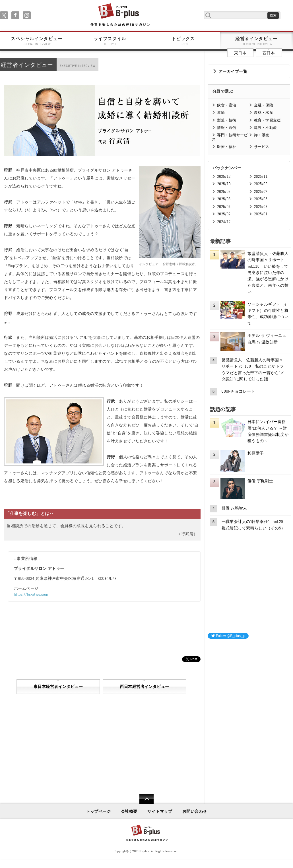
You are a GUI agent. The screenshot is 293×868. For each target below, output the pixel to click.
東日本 (240, 53)
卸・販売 (262, 135)
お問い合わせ (195, 811)
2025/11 (261, 177)
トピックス (183, 41)
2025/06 (224, 199)
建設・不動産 (266, 128)
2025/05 (261, 199)
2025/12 (224, 177)
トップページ (99, 811)
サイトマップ (160, 811)
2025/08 (224, 192)
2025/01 (261, 214)
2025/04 (224, 207)
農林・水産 (264, 113)
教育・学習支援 (267, 120)
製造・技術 (227, 120)
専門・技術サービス (230, 137)
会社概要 (129, 811)
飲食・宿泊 (227, 105)
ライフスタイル (110, 41)
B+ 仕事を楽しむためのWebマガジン (120, 15)
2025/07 (261, 192)
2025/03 (261, 207)
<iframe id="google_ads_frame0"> (208, 719)
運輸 (221, 113)
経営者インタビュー (257, 41)
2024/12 (224, 222)
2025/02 (224, 214)
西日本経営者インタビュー (144, 686)
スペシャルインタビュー (37, 41)
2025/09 (261, 184)
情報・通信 (227, 128)
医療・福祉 (227, 147)
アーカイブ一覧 (233, 71)
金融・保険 (264, 105)
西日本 (269, 53)
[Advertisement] (250, 679)
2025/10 (224, 184)
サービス (262, 147)
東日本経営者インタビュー (58, 686)
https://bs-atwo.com (31, 594)
